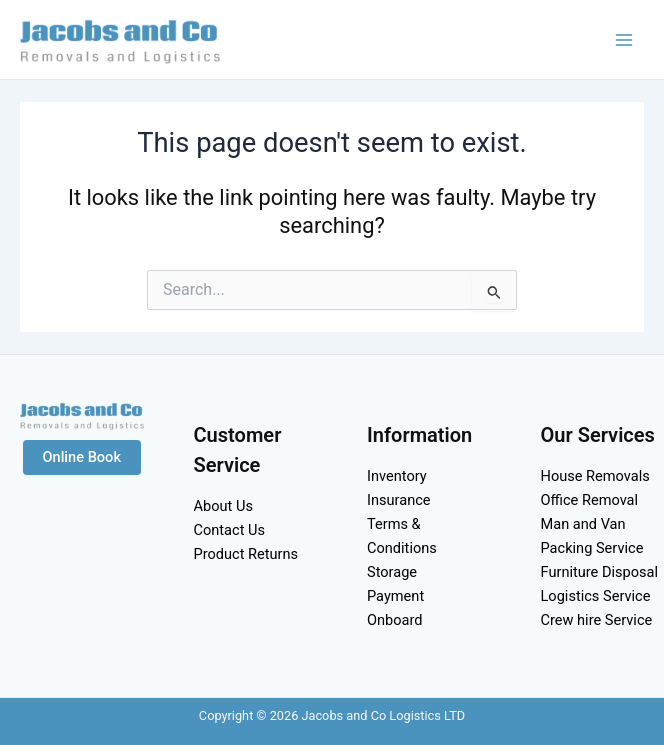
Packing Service (592, 548)
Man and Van (583, 524)
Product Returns (246, 554)
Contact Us (230, 530)
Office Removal (590, 500)
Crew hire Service (597, 620)
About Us (223, 506)
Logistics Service (596, 596)
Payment (395, 596)
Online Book (82, 457)
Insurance (399, 500)
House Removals (595, 476)
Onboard (395, 620)
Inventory (397, 476)
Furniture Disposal (600, 572)
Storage (392, 572)
